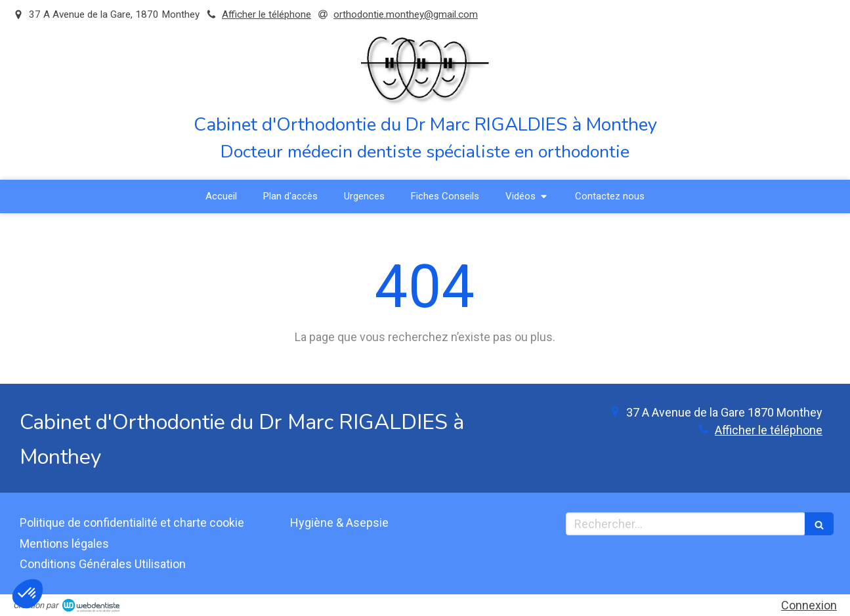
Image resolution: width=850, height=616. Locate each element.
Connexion (809, 605)
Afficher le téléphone (266, 14)
